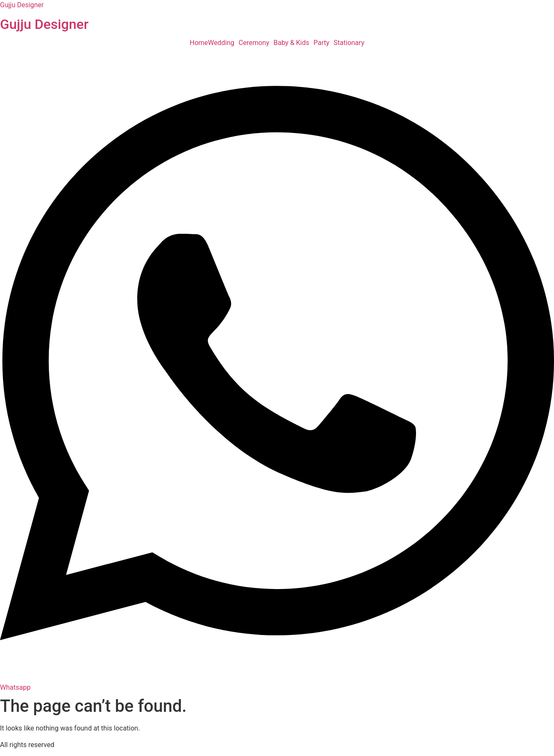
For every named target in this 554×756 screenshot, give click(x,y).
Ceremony (254, 43)
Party (322, 43)
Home (199, 43)
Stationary (349, 43)
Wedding (221, 43)
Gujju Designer (22, 5)
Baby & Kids (291, 43)
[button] (223, 43)
